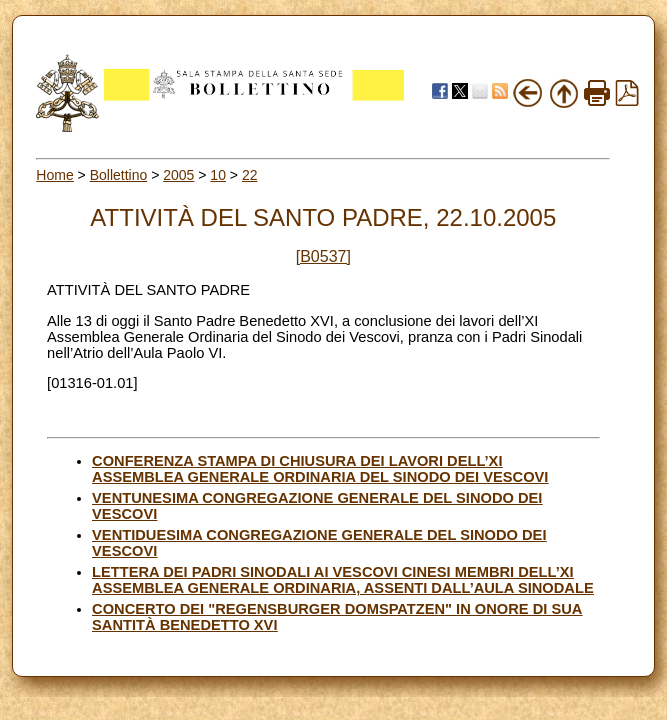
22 (250, 175)
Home (54, 175)
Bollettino (119, 175)
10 (218, 175)
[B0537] (323, 256)
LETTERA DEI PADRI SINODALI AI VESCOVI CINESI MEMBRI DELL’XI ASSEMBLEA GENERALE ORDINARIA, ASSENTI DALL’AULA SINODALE (343, 580)
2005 (178, 175)
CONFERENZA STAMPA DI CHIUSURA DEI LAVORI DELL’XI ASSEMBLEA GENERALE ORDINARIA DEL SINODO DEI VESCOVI (320, 469)
